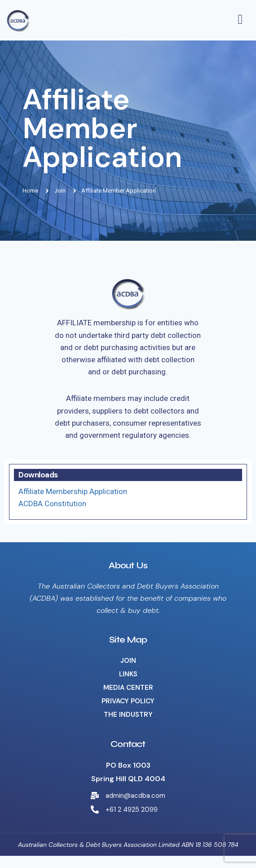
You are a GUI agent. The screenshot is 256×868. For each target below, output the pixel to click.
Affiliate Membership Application (73, 491)
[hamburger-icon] (240, 20)
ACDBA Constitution (52, 504)
